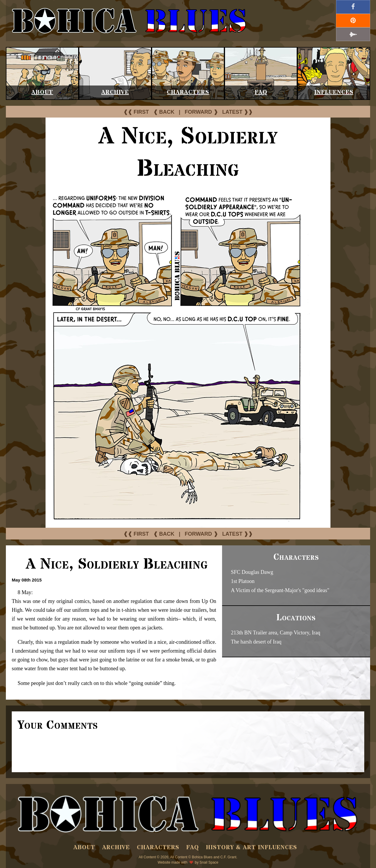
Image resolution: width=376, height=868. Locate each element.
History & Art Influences (251, 848)
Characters (188, 92)
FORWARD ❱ (201, 112)
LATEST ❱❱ (238, 112)
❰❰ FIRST (136, 112)
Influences (334, 92)
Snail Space (209, 862)
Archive (115, 92)
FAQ (261, 92)
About (42, 92)
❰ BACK (164, 112)
